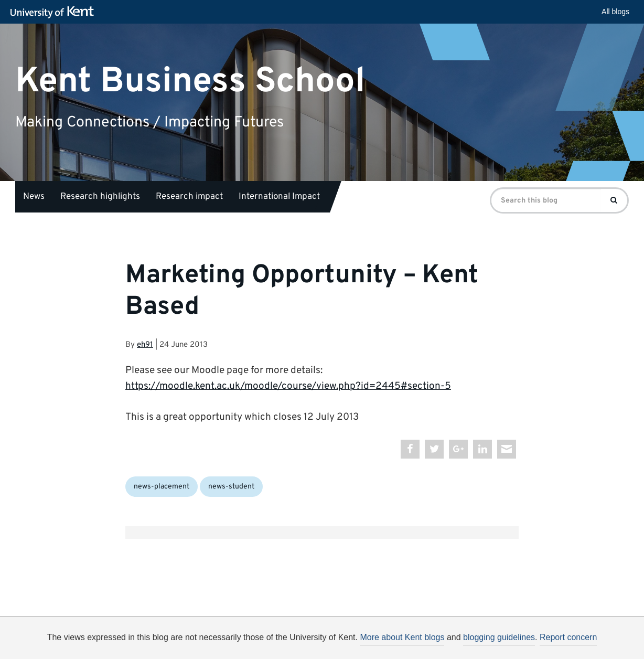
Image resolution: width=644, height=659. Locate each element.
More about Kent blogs (402, 637)
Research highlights (100, 197)
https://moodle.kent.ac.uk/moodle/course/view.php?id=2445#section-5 (288, 386)
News (34, 197)
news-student (231, 487)
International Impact (279, 197)
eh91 (145, 345)
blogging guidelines (499, 637)
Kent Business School (190, 81)
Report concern (568, 637)
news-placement (162, 487)
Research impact (189, 197)
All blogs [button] (615, 12)
